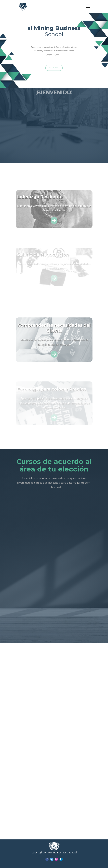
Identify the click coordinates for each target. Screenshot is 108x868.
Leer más (54, 68)
